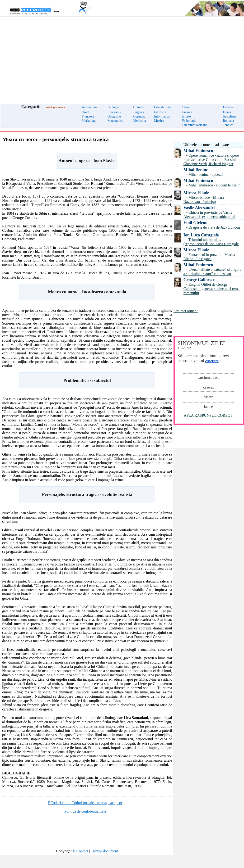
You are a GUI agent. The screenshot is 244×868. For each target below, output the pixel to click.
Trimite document (105, 851)
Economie (114, 112)
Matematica (115, 121)
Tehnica (228, 125)
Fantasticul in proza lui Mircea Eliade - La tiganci (209, 257)
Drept (85, 112)
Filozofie (160, 112)
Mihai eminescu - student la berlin (214, 185)
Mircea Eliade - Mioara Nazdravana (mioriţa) (204, 200)
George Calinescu (199, 280)
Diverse (228, 107)
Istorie (187, 116)
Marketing (89, 121)
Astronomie (89, 107)
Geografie (114, 116)
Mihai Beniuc (196, 170)
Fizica (227, 112)
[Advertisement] (122, 57)
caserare (212, 361)
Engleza (139, 112)
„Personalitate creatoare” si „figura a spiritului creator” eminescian (213, 272)
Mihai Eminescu (198, 151)
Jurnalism (229, 116)
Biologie (113, 107)
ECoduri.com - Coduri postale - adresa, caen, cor (85, 803)
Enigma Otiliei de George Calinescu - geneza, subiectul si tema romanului (211, 289)
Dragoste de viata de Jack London (214, 227)
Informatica (162, 116)
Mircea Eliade (196, 193)
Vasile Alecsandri (199, 208)
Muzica (159, 121)
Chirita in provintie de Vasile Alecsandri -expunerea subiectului (209, 215)
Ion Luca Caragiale (201, 235)
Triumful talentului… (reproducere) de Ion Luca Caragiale (211, 242)
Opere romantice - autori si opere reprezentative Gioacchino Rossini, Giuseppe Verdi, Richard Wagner (211, 160)
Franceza (88, 116)
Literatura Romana (195, 125)
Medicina (140, 121)
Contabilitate (163, 107)
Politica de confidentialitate (85, 811)
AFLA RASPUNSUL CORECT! (209, 415)
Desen (186, 107)
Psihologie (189, 121)
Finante (187, 112)
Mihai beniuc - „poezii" (206, 174)
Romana (228, 121)
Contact (82, 851)
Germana (139, 116)
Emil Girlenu (196, 223)
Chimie (138, 107)
